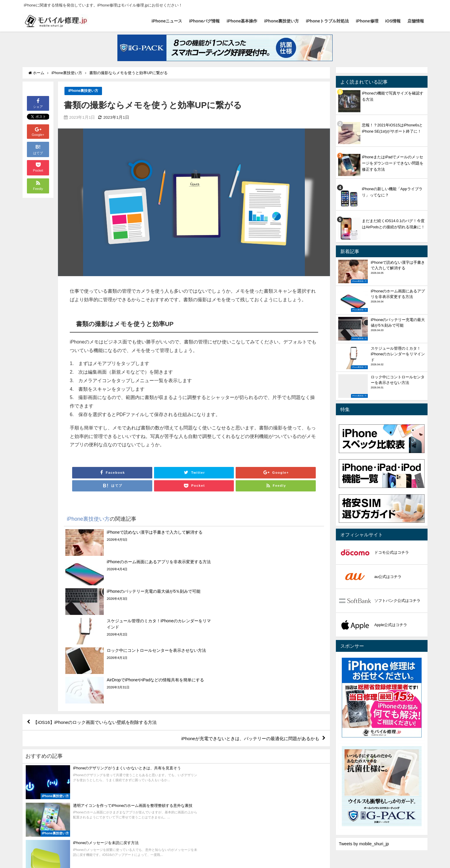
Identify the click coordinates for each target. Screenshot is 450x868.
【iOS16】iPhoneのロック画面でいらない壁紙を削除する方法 (99, 634)
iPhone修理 (367, 21)
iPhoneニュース (167, 21)
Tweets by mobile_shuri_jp (364, 844)
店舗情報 (416, 21)
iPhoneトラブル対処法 (328, 21)
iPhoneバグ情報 (204, 21)
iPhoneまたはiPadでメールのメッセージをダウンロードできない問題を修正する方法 (393, 163)
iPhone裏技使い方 (282, 21)
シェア (38, 103)
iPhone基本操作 (242, 21)
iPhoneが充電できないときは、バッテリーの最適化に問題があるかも (245, 651)
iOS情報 (393, 21)
